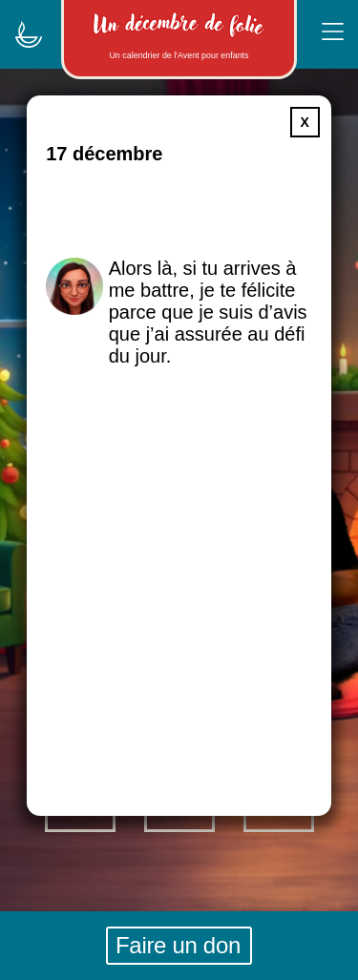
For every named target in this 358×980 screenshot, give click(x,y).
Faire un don (178, 945)
